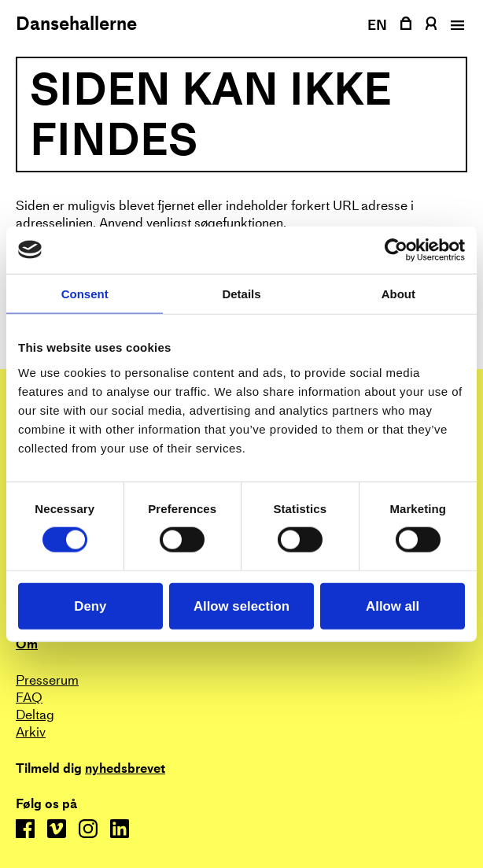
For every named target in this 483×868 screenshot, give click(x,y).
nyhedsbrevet (125, 769)
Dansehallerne (76, 24)
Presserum (47, 680)
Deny (90, 606)
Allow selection (241, 606)
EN (378, 25)
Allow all (393, 606)
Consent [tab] (85, 293)
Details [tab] (241, 293)
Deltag (35, 715)
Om (27, 644)
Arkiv (31, 732)
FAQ (29, 698)
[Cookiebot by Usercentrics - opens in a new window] (396, 249)
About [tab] (398, 293)
